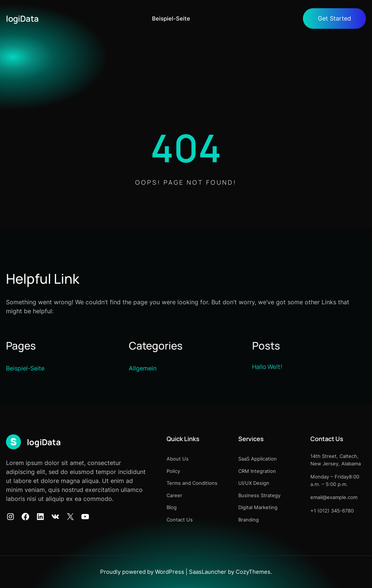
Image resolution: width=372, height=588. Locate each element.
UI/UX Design (254, 483)
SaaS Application (258, 459)
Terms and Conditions (192, 483)
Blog (172, 507)
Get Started (334, 19)
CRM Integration (257, 471)
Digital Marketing (258, 507)
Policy (173, 471)
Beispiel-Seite (171, 19)
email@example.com (334, 497)
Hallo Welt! (267, 367)
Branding (249, 520)
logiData (22, 19)
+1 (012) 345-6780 (332, 511)
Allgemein (143, 368)
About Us (178, 459)
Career (174, 495)
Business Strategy (259, 495)
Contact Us (180, 520)
